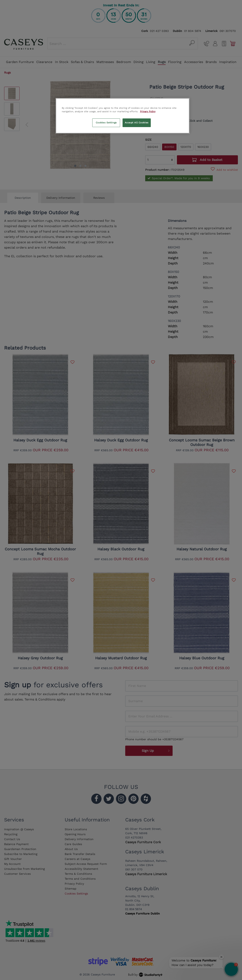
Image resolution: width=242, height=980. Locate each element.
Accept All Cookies (137, 123)
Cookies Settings (106, 123)
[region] (123, 116)
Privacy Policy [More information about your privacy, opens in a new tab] (148, 111)
